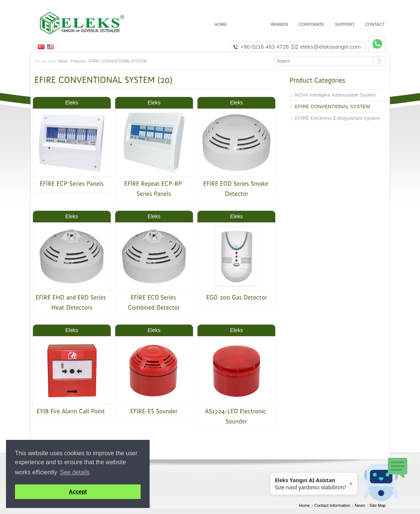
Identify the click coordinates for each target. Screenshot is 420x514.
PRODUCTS (249, 24)
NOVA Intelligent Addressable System (336, 95)
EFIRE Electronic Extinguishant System (338, 118)
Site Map (378, 505)
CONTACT (375, 24)
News (360, 505)
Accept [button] (78, 492)
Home (63, 61)
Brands (279, 24)
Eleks (72, 103)
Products (78, 61)
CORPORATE (311, 24)
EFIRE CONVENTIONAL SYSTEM (118, 61)
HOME (221, 24)
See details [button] (75, 472)
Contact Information (332, 505)
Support (345, 24)
